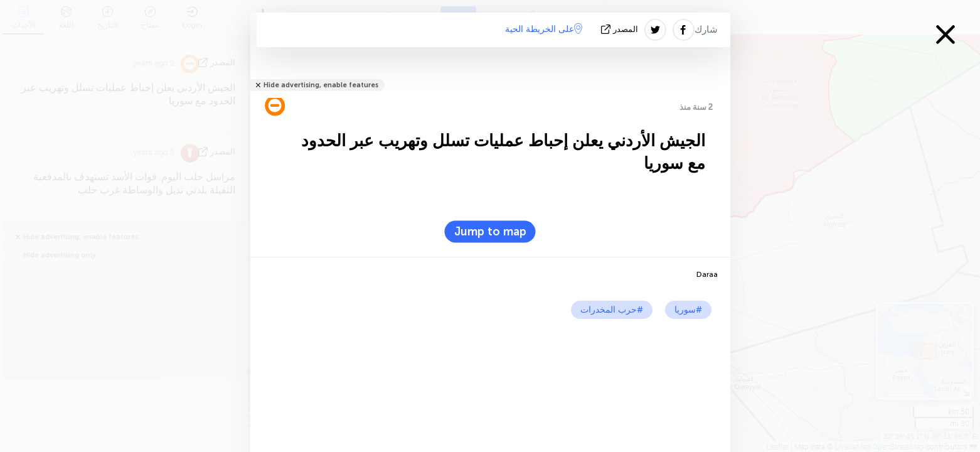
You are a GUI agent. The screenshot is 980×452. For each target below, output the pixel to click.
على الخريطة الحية (544, 29)
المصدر (621, 29)
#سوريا (688, 310)
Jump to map (490, 232)
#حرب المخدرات (612, 310)
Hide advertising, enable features (321, 85)
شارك (706, 30)
